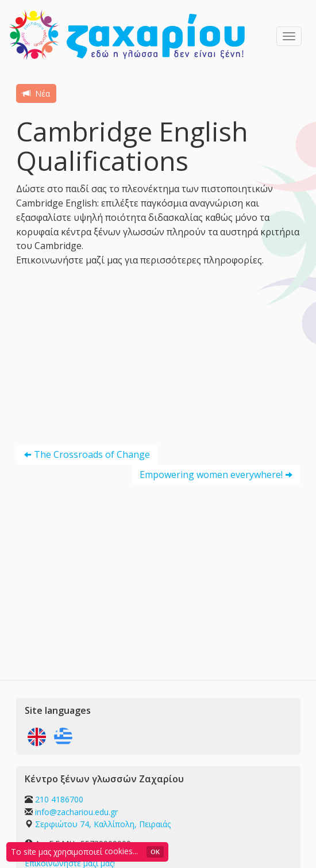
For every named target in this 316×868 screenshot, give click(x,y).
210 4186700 (59, 799)
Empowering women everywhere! (211, 475)
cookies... (121, 851)
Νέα (36, 93)
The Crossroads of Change (92, 454)
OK (155, 852)
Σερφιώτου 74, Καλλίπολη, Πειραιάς (103, 824)
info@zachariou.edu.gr (76, 812)
